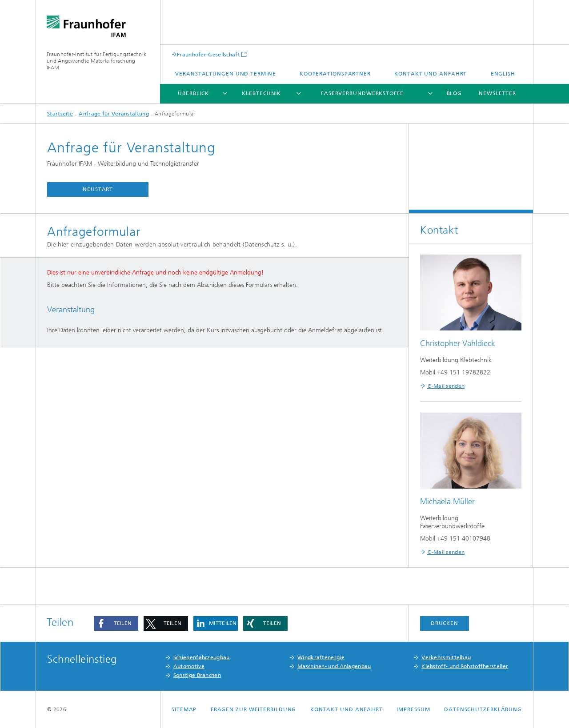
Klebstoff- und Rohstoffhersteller (465, 666)
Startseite (60, 114)
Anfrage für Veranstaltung (114, 114)
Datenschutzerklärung (483, 709)
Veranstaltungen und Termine (225, 74)
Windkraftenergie (321, 657)
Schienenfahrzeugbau (202, 657)
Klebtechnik (261, 93)
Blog (455, 93)
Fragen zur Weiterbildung (254, 709)
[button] (116, 623)
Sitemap (184, 709)
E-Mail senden (446, 386)
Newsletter (497, 93)
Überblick (193, 93)
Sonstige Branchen (197, 675)
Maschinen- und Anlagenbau (334, 666)
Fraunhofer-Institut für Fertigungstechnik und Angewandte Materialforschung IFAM (96, 61)
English (503, 74)
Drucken (445, 623)
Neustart (98, 189)
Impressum (413, 709)
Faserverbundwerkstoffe (362, 93)
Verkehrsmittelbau (446, 657)
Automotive (189, 666)
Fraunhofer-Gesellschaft (208, 54)
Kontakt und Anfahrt (431, 74)
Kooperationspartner (335, 74)
